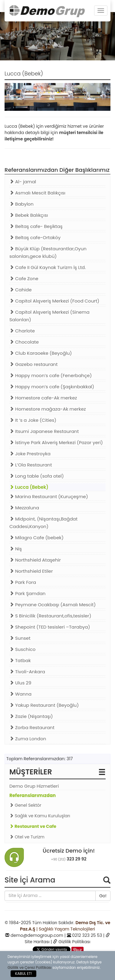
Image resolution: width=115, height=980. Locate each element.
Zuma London (28, 739)
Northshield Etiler (31, 571)
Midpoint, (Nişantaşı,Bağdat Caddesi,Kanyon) (43, 523)
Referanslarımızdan (33, 795)
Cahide (20, 290)
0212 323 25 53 (87, 935)
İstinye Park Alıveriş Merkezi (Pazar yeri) (56, 442)
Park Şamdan (27, 593)
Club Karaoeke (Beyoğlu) (41, 353)
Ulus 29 (20, 683)
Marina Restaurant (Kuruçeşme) (49, 496)
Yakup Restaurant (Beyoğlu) (44, 705)
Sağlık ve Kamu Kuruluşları (40, 816)
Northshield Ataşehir (35, 560)
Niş (16, 549)
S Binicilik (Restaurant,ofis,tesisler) (50, 616)
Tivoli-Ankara (27, 672)
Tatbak (20, 660)
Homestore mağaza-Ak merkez (48, 409)
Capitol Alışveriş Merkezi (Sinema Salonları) (49, 316)
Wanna (20, 694)
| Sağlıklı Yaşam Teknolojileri (65, 926)
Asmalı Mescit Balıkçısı (37, 193)
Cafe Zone (24, 279)
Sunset (20, 638)
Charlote (22, 331)
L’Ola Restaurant (31, 465)
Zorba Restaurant (32, 727)
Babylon (21, 204)
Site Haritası (37, 942)
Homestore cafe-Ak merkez (43, 398)
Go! (103, 896)
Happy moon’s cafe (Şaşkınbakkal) (52, 387)
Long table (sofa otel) (37, 476)
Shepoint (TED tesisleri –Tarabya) (50, 627)
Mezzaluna (24, 508)
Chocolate (24, 342)
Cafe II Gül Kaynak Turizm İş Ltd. (48, 267)
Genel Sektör (25, 805)
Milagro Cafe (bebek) (36, 538)
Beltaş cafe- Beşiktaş (36, 226)
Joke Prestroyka (30, 454)
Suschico (22, 649)
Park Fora (23, 582)
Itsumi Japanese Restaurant (44, 431)
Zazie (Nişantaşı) (31, 716)
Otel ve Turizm (27, 837)
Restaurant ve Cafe (33, 826)
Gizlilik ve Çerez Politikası (30, 967)
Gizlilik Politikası (74, 942)
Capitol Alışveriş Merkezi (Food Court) (54, 301)
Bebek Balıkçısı (29, 215)
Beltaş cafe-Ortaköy (35, 237)
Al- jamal (23, 182)
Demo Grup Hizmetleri (34, 786)
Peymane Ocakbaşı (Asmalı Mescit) (53, 605)
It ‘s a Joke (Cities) (33, 420)
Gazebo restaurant (33, 364)
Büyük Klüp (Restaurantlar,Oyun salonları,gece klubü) (48, 252)
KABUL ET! (23, 974)
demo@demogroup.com (37, 935)
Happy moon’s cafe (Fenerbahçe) (51, 375)
